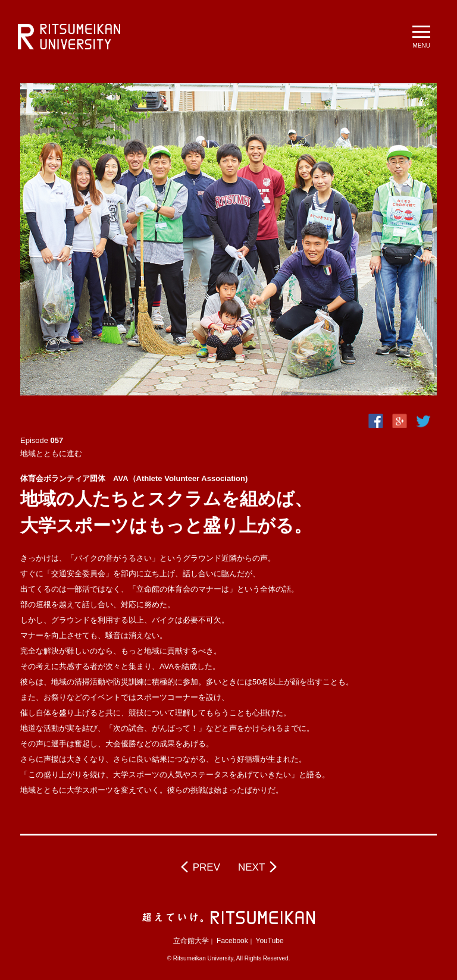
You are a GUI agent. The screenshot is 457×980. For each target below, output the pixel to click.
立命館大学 (191, 941)
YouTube (270, 941)
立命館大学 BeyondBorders (69, 37)
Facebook (232, 941)
